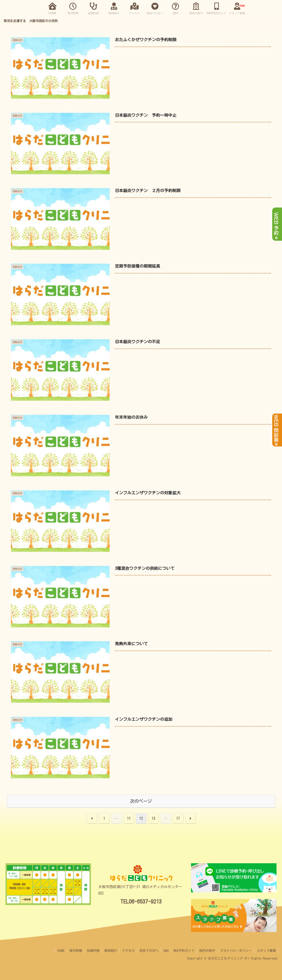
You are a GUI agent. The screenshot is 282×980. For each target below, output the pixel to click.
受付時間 (76, 951)
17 (178, 818)
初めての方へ (149, 951)
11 (129, 818)
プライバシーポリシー (236, 951)
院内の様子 (207, 951)
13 (153, 818)
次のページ (141, 801)
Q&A (166, 951)
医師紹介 (111, 951)
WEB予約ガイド (184, 951)
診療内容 (93, 951)
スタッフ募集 (266, 951)
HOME (61, 951)
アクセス (128, 951)
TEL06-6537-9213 (141, 901)
